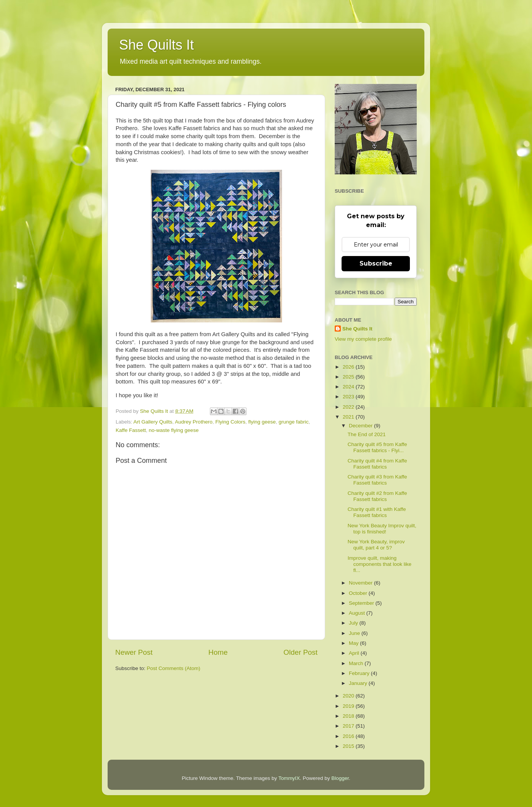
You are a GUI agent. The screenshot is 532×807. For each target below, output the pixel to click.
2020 (349, 696)
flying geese (262, 422)
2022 (349, 407)
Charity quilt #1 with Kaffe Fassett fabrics (377, 512)
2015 (349, 746)
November (361, 583)
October (359, 593)
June (355, 633)
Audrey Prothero (193, 422)
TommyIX (289, 778)
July (354, 623)
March (357, 663)
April (355, 653)
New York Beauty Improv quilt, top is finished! (382, 529)
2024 (349, 387)
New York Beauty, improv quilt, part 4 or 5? (376, 545)
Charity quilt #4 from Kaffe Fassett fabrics (377, 464)
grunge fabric (294, 422)
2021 (349, 417)
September (362, 603)
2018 (349, 716)
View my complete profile (363, 339)
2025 (349, 377)
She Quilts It (156, 45)
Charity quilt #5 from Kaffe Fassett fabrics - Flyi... (377, 447)
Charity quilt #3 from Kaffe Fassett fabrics (377, 480)
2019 (349, 706)
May (354, 643)
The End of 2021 (367, 434)
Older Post (301, 652)
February (360, 673)
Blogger (340, 778)
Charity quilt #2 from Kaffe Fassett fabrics (377, 496)
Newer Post (134, 652)
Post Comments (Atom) (174, 668)
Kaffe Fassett (131, 430)
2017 (349, 726)
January (359, 683)
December (361, 426)
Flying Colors (230, 422)
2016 (349, 736)
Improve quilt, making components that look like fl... (380, 564)
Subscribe (376, 263)
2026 (349, 367)
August (358, 613)
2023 (349, 397)
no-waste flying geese (174, 430)
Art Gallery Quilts (153, 422)
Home (218, 652)
